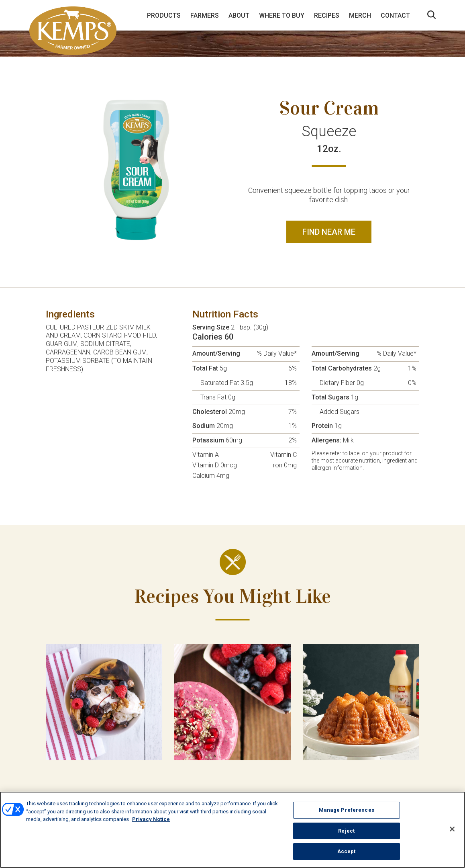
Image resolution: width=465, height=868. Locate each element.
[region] (232, 830)
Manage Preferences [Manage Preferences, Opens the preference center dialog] (347, 810)
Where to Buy (282, 15)
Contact (395, 15)
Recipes (327, 15)
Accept (347, 851)
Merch (360, 15)
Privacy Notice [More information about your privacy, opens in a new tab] (151, 819)
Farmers (205, 15)
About (239, 15)
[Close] (452, 829)
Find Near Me (329, 232)
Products (164, 15)
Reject (346, 831)
